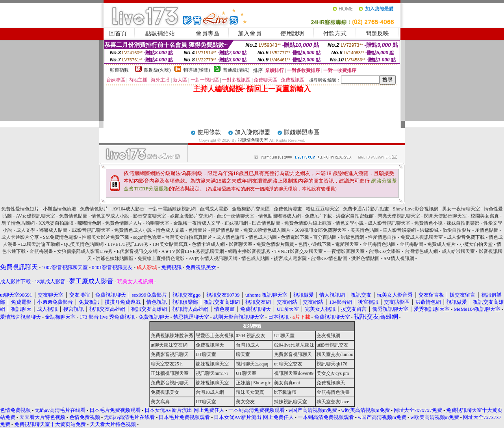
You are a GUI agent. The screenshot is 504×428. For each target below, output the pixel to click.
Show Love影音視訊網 (416, 209)
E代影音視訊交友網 (137, 251)
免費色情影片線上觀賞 (308, 223)
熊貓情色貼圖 (225, 230)
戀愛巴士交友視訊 (215, 336)
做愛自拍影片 (457, 230)
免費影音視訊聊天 (170, 354)
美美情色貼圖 (365, 230)
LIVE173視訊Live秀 (128, 244)
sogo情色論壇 (147, 237)
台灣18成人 (248, 345)
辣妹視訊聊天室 (212, 364)
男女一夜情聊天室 (461, 209)
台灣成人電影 (214, 209)
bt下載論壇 (285, 392)
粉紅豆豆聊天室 (322, 209)
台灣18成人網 (210, 392)
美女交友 (245, 402)
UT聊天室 (284, 336)
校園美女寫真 (485, 216)
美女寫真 (160, 402)
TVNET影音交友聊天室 (299, 251)
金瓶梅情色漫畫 (333, 392)
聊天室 (243, 354)
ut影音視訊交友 (333, 345)
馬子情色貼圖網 (18, 223)
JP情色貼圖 (486, 230)
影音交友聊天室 (150, 216)
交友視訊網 (328, 336)
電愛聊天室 (347, 244)
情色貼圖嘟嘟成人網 (280, 216)
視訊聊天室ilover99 (294, 373)
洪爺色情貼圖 (365, 258)
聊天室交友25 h (167, 364)
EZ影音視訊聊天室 (91, 230)
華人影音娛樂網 (399, 230)
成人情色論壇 (230, 237)
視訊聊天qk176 (332, 364)
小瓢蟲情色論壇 (59, 209)
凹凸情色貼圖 (266, 223)
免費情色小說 (428, 223)
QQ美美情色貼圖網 (84, 244)
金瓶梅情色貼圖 (379, 244)
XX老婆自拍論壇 (56, 223)
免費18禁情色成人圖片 (267, 230)
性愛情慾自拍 (382, 237)
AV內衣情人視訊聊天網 (213, 258)
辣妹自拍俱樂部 (463, 223)
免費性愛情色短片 (20, 209)
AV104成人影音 (128, 209)
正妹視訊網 (236, 223)
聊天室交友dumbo (335, 354)
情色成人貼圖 (263, 237)
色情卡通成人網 (208, 244)
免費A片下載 (318, 216)
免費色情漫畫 (288, 209)
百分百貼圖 (325, 237)
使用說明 (292, 33)
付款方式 (335, 33)
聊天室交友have (333, 402)
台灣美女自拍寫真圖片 (189, 237)
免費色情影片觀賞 (275, 244)
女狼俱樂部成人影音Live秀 (85, 251)
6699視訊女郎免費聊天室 (321, 230)
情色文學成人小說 (110, 216)
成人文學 (26, 230)
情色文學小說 (350, 223)
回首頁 (118, 33)
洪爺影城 (429, 230)
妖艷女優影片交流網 (191, 216)
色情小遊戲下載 (315, 244)
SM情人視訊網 (399, 258)
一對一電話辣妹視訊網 (172, 209)
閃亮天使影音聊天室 (445, 216)
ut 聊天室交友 (288, 364)
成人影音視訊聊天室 (389, 223)
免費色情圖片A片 (123, 223)
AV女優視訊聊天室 (35, 216)
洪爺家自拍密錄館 (355, 216)
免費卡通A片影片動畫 (366, 209)
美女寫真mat (287, 383)
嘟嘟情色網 (89, 223)
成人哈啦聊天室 (458, 251)
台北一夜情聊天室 (235, 216)
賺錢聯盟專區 (302, 132)
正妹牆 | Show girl (254, 383)
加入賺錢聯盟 (252, 132)
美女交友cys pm (333, 373)
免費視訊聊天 (210, 345)
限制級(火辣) (157, 70)
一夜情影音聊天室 (346, 251)
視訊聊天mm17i (212, 373)
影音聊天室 (241, 244)
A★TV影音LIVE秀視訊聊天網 (193, 251)
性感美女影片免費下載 (106, 237)
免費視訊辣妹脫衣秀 (172, 336)
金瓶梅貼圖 (411, 244)
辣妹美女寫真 (250, 392)
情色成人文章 (170, 230)
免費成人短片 (441, 244)
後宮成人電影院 (290, 258)
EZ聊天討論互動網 (40, 244)
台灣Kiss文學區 (384, 251)
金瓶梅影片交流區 (251, 209)
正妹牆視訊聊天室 (170, 373)
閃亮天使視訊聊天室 (399, 216)
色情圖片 (198, 230)
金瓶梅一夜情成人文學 (197, 223)
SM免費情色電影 (60, 237)
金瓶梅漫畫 (41, 251)
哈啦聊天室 (157, 223)
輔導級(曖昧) (197, 70)
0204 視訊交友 (251, 336)
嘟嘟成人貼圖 (53, 230)
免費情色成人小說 (133, 230)
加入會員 (250, 33)
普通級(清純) (236, 70)
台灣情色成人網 (421, 251)
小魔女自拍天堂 (476, 244)
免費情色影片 (94, 209)
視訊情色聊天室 (253, 140)
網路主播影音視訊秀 (249, 251)
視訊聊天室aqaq (252, 364)
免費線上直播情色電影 (161, 258)
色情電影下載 (295, 237)
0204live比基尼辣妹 (294, 345)
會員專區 (208, 33)
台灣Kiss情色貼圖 (329, 258)
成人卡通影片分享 (20, 237)
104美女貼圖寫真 (170, 244)
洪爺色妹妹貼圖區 (115, 258)
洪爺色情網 (352, 237)
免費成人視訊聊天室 (422, 237)
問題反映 (377, 33)
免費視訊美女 (165, 392)
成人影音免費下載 (466, 237)
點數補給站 (160, 33)
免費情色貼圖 (73, 216)
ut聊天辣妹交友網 (169, 345)
